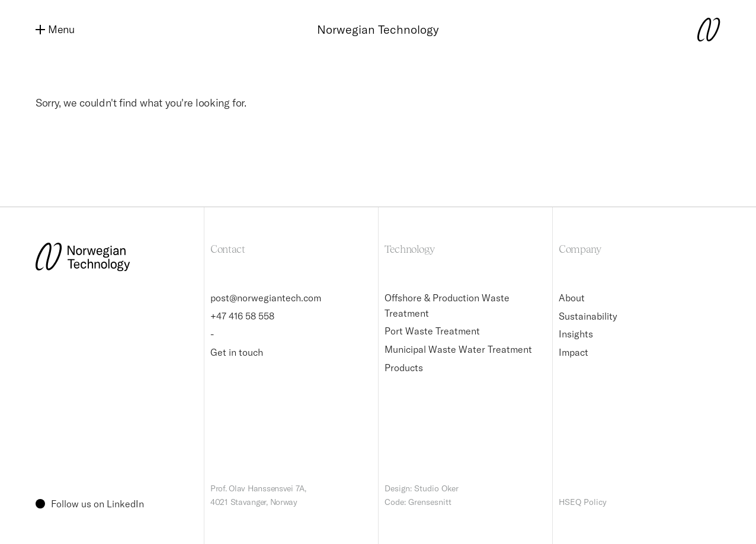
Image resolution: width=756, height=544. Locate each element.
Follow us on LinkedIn (90, 504)
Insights (576, 334)
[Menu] (59, 30)
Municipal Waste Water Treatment (458, 349)
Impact (574, 352)
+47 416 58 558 (242, 316)
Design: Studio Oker (422, 488)
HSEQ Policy (583, 502)
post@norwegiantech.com (266, 298)
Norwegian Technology (378, 29)
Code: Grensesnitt (418, 502)
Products (404, 368)
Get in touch (237, 352)
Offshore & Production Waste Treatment (447, 305)
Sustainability (588, 316)
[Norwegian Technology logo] (697, 30)
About (572, 298)
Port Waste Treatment (432, 331)
